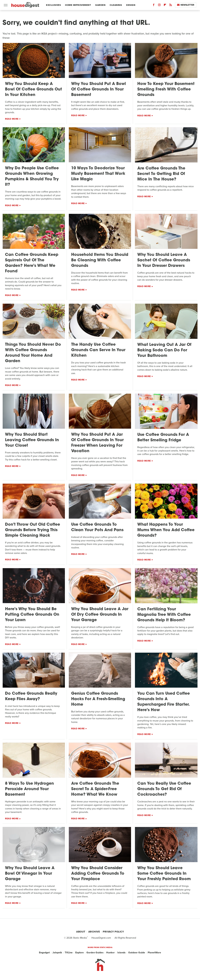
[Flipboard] (165, 6)
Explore (79, 953)
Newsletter (186, 5)
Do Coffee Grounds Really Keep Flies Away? (31, 696)
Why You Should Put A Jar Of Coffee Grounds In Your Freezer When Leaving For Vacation (97, 443)
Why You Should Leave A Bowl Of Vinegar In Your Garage (30, 874)
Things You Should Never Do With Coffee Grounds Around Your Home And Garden (33, 353)
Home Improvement (78, 5)
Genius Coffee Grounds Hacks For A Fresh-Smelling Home (98, 699)
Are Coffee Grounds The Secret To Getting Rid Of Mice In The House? (161, 174)
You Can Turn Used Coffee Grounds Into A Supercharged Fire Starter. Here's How (164, 702)
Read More (12, 119)
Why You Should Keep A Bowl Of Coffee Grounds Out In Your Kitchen (33, 89)
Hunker (110, 953)
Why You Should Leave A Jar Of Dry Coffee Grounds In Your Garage (100, 615)
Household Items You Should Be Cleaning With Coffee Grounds (100, 260)
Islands (121, 953)
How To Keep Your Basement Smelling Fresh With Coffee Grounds (166, 89)
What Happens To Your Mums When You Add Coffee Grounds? (166, 530)
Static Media (80, 938)
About (81, 932)
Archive (94, 932)
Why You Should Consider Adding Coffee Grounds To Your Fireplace (98, 874)
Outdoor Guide (137, 953)
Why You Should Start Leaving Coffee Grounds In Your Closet (32, 440)
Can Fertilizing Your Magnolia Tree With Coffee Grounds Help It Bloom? (164, 615)
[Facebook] (154, 6)
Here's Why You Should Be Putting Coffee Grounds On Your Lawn (32, 615)
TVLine (69, 953)
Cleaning (116, 5)
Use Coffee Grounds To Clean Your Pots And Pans (97, 527)
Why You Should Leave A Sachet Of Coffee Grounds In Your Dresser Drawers (164, 260)
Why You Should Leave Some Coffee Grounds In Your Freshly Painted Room (164, 874)
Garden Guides (95, 953)
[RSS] (171, 6)
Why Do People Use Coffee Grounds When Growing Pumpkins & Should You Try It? (32, 177)
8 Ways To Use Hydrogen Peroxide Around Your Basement (29, 789)
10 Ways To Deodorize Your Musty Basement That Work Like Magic (98, 174)
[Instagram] (159, 6)
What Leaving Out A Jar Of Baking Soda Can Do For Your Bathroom (164, 350)
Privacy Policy (113, 932)
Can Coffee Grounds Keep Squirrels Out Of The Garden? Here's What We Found (32, 263)
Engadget (44, 953)
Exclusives (53, 5)
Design (131, 5)
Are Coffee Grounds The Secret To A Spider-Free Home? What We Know (95, 789)
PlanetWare (154, 953)
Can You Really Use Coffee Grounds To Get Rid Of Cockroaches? (164, 789)
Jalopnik (57, 953)
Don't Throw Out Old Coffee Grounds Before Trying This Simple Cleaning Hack (33, 530)
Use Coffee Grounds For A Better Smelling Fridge (163, 438)
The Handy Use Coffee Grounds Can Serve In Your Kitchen (98, 350)
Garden (100, 5)
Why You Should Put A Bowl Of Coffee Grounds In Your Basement (99, 89)
